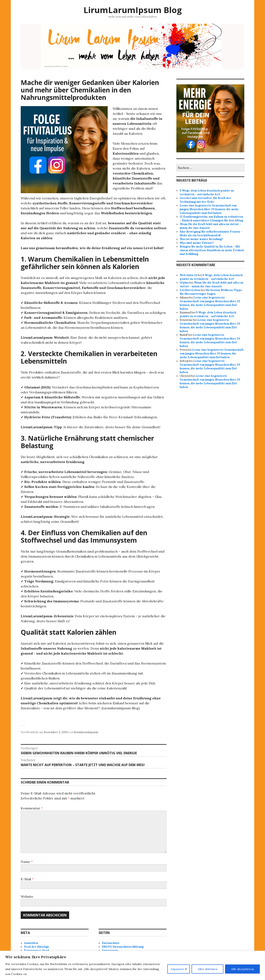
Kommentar (32, 808)
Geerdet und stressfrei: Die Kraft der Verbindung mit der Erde (205, 200)
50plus (184, 283)
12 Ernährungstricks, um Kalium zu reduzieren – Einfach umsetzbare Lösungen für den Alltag (211, 219)
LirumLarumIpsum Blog (133, 10)
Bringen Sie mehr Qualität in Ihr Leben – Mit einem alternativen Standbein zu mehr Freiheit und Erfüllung (212, 250)
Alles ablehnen (207, 969)
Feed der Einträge (37, 947)
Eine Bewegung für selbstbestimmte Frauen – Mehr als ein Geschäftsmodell (211, 233)
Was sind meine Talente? (197, 243)
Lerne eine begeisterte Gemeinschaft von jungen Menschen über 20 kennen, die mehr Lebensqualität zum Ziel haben (209, 209)
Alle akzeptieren (242, 969)
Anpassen (177, 969)
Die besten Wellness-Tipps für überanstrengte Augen (211, 292)
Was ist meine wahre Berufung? (201, 239)
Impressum (110, 950)
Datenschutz (111, 943)
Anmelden (31, 943)
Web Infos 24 (189, 275)
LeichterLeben (190, 290)
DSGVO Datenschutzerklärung (123, 947)
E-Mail (27, 879)
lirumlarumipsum (86, 732)
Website (27, 896)
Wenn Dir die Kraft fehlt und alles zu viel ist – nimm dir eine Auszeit (211, 284)
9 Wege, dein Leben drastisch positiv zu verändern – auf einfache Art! (207, 192)
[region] (132, 965)
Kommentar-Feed (37, 950)
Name (27, 862)
